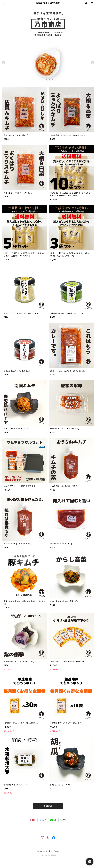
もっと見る (48, 806)
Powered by (48, 855)
